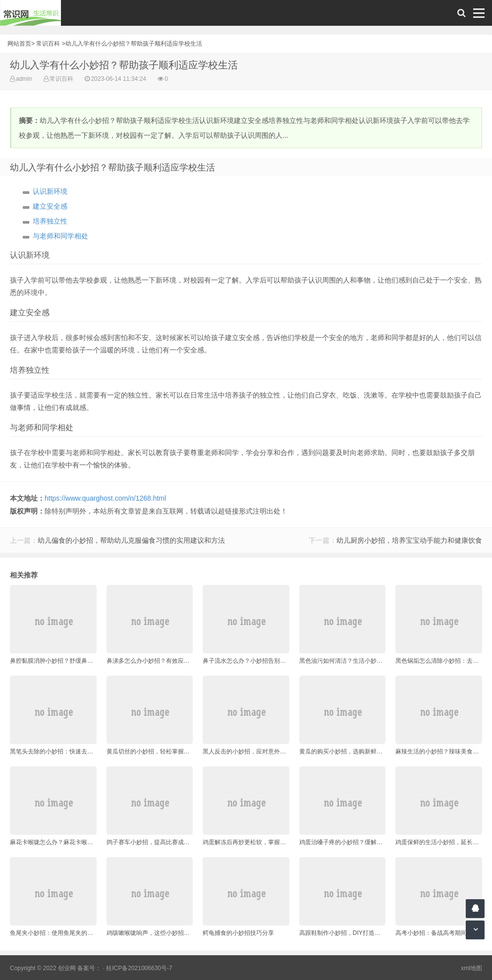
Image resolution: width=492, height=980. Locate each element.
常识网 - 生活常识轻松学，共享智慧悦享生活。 (30, 13)
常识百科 (48, 44)
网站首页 (19, 44)
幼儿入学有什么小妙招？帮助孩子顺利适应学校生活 (134, 44)
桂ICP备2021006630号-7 (139, 968)
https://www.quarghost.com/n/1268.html (105, 498)
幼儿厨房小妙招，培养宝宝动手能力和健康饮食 (409, 540)
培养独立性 (50, 221)
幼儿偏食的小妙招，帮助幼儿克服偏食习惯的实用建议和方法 (131, 540)
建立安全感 (50, 206)
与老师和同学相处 (60, 236)
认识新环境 (50, 191)
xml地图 (471, 968)
